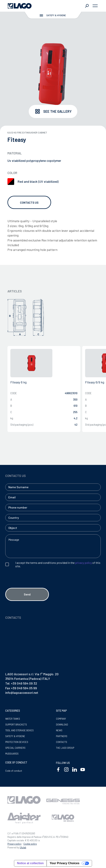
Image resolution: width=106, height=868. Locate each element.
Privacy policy (14, 844)
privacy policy (83, 563)
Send (27, 594)
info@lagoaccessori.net (22, 693)
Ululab (23, 847)
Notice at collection (30, 863)
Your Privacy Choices (64, 863)
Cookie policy (30, 844)
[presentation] (33, 584)
